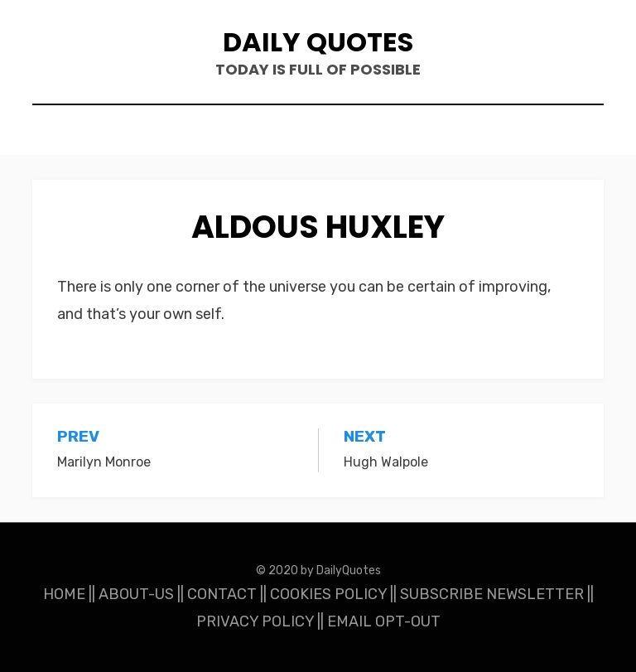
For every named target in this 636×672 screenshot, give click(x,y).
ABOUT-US (136, 594)
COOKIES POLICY (328, 594)
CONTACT (222, 594)
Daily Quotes (318, 42)
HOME (64, 594)
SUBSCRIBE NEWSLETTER (492, 594)
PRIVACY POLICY (255, 621)
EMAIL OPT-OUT (384, 621)
